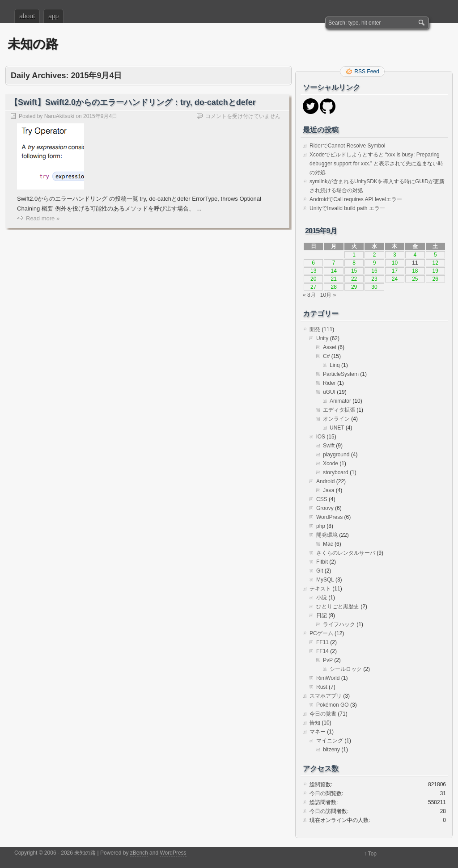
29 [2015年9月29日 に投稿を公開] (354, 287)
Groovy (325, 508)
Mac (328, 544)
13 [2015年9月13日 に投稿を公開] (313, 271)
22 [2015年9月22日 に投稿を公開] (354, 279)
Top (372, 854)
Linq (335, 365)
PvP (328, 660)
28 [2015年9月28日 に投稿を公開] (333, 287)
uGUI (329, 392)
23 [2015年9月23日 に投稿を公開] (374, 279)
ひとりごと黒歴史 (338, 607)
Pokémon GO (333, 705)
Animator (340, 401)
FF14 (322, 651)
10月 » (328, 295)
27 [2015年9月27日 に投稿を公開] (313, 287)
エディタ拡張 (339, 410)
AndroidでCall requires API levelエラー (356, 199)
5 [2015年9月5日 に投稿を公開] (435, 255)
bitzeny (331, 750)
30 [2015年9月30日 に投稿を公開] (374, 287)
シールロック (346, 669)
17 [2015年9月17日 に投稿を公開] (395, 271)
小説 (322, 598)
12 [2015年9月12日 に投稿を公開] (435, 263)
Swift (329, 446)
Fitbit (322, 562)
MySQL (325, 580)
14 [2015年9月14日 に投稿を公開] (333, 271)
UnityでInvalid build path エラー (347, 208)
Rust (322, 687)
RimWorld (328, 678)
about (27, 16)
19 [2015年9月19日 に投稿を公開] (435, 271)
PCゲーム (321, 633)
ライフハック (339, 624)
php (321, 526)
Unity (322, 338)
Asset (330, 347)
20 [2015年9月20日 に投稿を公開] (313, 279)
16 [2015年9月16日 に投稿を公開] (374, 271)
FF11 (322, 642)
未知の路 (33, 44)
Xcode (331, 463)
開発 (315, 329)
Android (325, 481)
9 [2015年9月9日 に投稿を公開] (375, 263)
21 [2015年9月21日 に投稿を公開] (333, 279)
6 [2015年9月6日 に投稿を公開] (313, 263)
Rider (329, 383)
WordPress (329, 517)
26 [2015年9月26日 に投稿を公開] (435, 279)
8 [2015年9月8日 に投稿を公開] (354, 263)
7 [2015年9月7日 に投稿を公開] (334, 263)
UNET (337, 428)
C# (326, 356)
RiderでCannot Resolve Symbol (347, 146)
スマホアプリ (326, 696)
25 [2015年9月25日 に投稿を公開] (415, 279)
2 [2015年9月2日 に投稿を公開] (375, 255)
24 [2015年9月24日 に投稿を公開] (395, 279)
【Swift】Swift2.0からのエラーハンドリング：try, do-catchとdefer (133, 102)
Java (329, 490)
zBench (139, 853)
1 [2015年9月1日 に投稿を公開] (354, 255)
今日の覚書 (323, 714)
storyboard (336, 472)
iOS (321, 437)
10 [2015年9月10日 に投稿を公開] (395, 263)
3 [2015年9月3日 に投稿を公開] (395, 255)
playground (336, 455)
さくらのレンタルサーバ (346, 553)
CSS (322, 499)
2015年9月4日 (100, 116)
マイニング (330, 741)
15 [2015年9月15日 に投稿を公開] (354, 271)
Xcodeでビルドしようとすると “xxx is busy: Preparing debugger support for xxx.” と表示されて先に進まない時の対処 (376, 164)
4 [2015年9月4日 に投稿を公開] (415, 255)
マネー (318, 732)
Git (320, 571)
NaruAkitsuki (59, 116)
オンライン (336, 419)
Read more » (43, 218)
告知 (315, 723)
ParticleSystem (341, 374)
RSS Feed (367, 72)
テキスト (320, 589)
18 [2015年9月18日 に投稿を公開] (415, 271)
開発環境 (327, 535)
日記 (322, 615)
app (53, 16)
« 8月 (309, 295)
